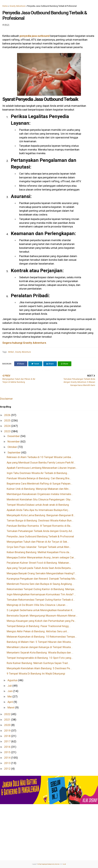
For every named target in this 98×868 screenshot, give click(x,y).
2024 (8, 426)
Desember (14, 436)
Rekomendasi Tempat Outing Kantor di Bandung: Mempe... (41, 589)
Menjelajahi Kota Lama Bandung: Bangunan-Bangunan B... (41, 515)
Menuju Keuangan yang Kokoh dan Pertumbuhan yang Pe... (41, 621)
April (11, 702)
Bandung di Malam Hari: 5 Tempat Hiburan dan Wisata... (40, 642)
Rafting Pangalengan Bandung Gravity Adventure (49, 864)
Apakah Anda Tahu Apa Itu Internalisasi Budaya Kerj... (38, 510)
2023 (8, 431)
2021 (8, 720)
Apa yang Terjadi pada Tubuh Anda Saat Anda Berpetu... (40, 568)
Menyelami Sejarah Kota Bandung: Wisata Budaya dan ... (40, 653)
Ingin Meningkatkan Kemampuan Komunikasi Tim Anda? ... (41, 594)
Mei (10, 696)
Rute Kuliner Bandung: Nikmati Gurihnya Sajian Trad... (38, 663)
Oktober (13, 447)
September (14, 452)
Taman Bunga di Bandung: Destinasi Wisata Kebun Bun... (40, 520)
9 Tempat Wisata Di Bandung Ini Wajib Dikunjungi (36, 674)
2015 (8, 752)
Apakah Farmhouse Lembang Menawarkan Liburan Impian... (42, 468)
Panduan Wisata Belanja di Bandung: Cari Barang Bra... (39, 478)
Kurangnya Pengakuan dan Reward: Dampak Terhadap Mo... (42, 579)
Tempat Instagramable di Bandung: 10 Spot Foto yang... (40, 658)
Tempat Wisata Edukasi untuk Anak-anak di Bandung (38, 505)
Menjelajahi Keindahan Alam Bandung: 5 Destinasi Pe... (39, 668)
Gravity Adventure (17, 6)
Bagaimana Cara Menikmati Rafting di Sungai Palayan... (40, 484)
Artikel (11, 352)
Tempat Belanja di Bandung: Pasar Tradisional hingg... (39, 626)
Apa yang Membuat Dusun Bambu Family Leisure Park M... (41, 463)
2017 (8, 741)
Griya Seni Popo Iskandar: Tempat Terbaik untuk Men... (39, 547)
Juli (10, 686)
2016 (8, 747)
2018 (8, 736)
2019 (8, 731)
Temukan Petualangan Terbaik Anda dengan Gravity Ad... (40, 531)
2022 (8, 714)
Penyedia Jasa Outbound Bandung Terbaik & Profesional (40, 536)
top (64, 864)
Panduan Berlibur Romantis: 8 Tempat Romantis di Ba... (39, 526)
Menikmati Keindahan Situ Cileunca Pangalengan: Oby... (39, 499)
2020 (8, 725)
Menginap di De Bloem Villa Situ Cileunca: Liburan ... (37, 605)
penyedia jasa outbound (35, 36)
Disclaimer (6, 399)
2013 (8, 763)
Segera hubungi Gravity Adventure (24, 343)
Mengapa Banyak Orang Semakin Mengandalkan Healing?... (42, 573)
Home (5, 6)
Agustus (13, 680)
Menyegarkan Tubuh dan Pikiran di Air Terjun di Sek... (38, 542)
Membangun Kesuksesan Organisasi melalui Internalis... (40, 494)
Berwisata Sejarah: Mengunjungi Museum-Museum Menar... (42, 616)
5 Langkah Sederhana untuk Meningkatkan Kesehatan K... (40, 610)
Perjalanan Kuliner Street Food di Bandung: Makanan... (39, 563)
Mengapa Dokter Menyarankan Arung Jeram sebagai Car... (41, 557)
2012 (8, 769)
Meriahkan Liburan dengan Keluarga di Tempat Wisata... (40, 647)
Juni (10, 691)
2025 (8, 420)
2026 (8, 415)
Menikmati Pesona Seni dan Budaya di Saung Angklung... (40, 584)
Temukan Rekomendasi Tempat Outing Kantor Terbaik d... (41, 600)
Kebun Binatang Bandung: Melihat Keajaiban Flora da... (39, 552)
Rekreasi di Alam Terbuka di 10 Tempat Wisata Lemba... (40, 457)
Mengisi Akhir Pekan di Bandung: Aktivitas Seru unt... (38, 631)
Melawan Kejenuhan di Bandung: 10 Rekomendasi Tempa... (42, 637)
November (14, 441)
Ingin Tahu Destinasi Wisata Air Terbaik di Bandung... (38, 473)
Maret (11, 707)
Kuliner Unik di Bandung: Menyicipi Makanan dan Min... (39, 489)
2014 (8, 758)
